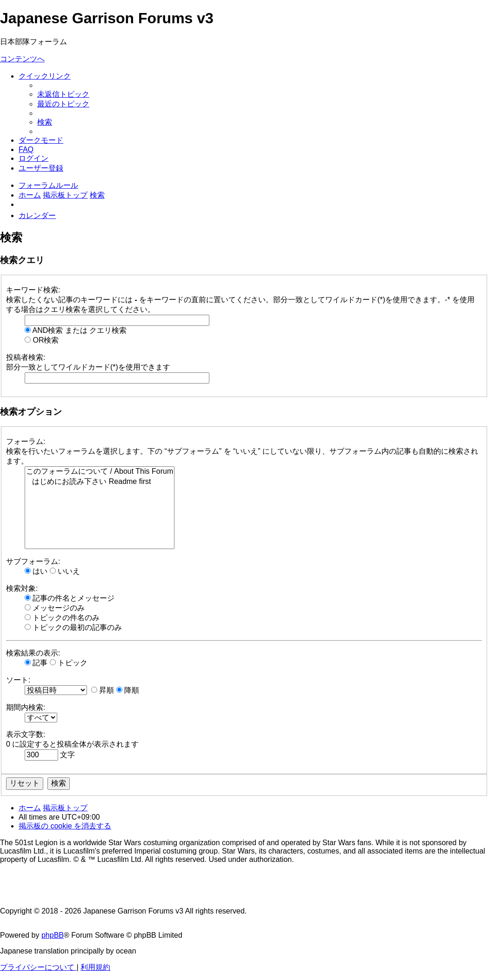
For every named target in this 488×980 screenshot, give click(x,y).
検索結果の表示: (33, 653)
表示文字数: (26, 734)
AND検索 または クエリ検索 (76, 330)
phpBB (53, 935)
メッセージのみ (55, 608)
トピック (69, 663)
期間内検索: (26, 707)
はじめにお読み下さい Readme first (100, 482)
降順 (128, 690)
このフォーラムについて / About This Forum (100, 472)
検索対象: (22, 588)
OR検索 (42, 340)
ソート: (18, 680)
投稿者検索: (26, 357)
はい (36, 571)
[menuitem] (63, 94)
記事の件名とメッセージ (70, 598)
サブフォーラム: (33, 561)
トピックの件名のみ (62, 618)
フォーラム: (26, 441)
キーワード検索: (33, 290)
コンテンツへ (22, 59)
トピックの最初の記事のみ (73, 627)
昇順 (103, 690)
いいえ (65, 571)
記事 (36, 663)
